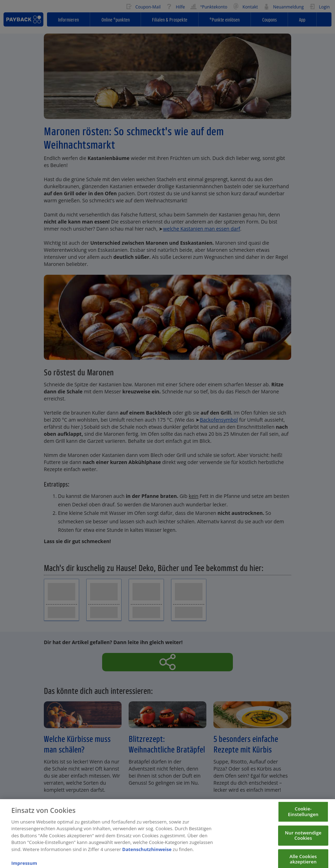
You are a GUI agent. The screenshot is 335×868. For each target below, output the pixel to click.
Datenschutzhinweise (147, 852)
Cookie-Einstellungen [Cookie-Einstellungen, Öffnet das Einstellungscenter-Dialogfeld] (303, 815)
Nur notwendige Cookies (303, 839)
